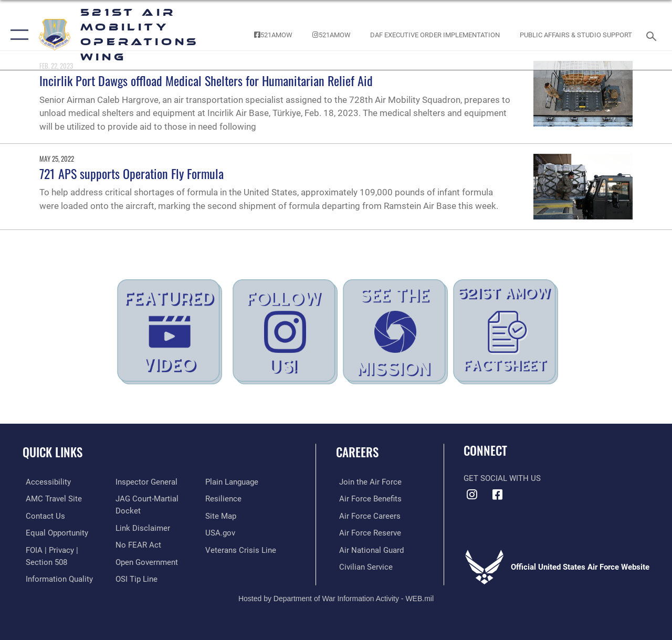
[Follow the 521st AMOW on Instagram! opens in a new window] (332, 35)
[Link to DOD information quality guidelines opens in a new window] (56, 578)
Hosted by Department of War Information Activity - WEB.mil (336, 597)
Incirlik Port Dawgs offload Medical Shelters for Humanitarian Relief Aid (206, 80)
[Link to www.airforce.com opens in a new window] (367, 482)
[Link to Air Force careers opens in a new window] (367, 516)
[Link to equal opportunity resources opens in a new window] (54, 532)
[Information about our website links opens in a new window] (142, 527)
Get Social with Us (502, 478)
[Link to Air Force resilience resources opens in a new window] (224, 499)
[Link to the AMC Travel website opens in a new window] (51, 499)
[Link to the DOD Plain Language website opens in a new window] (233, 482)
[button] (17, 35)
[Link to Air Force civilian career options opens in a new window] (363, 565)
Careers (357, 452)
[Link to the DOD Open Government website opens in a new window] (146, 561)
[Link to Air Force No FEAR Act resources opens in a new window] (137, 544)
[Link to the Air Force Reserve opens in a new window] (367, 532)
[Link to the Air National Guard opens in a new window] (368, 549)
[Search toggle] (653, 35)
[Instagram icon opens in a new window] (471, 495)
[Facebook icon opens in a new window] (497, 495)
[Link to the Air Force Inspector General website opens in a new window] (145, 482)
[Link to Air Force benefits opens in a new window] (367, 499)
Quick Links (52, 452)
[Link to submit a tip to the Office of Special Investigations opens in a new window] (135, 578)
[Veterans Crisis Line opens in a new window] (242, 549)
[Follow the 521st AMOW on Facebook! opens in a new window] (273, 35)
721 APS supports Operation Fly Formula (132, 173)
